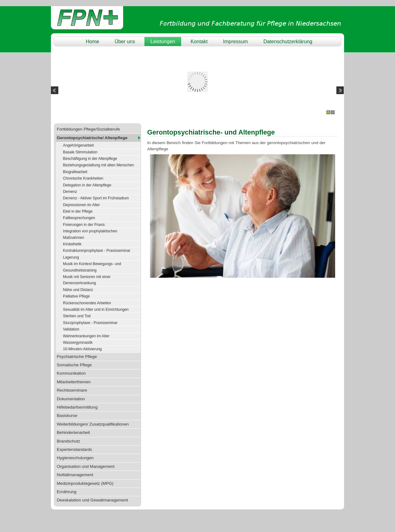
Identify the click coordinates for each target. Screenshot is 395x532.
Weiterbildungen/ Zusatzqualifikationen (93, 424)
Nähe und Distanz (78, 290)
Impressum (236, 41)
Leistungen (163, 41)
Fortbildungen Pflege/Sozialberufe (88, 129)
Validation (71, 329)
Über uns (125, 41)
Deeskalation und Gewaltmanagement (92, 500)
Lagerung (71, 257)
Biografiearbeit (75, 172)
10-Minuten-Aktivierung (82, 349)
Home (93, 41)
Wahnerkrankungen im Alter (86, 336)
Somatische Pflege (74, 365)
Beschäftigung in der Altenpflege (90, 159)
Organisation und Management (86, 466)
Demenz (70, 192)
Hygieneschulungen (75, 458)
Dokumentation (71, 399)
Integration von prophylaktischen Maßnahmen (90, 234)
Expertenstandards (74, 449)
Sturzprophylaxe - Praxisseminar (90, 323)
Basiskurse (67, 416)
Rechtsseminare (72, 390)
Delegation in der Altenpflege (87, 185)
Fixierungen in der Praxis (84, 225)
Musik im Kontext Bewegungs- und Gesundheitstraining (92, 267)
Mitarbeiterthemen (74, 382)
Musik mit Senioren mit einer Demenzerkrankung (87, 280)
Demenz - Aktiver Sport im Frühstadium (96, 198)
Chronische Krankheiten (83, 178)
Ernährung (67, 492)
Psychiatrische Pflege (77, 357)
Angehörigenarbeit (78, 145)
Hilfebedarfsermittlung (77, 407)
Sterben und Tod (77, 316)
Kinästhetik (72, 244)
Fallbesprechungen (79, 218)
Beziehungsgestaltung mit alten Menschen (98, 165)
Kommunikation (71, 373)
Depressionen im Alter (81, 205)
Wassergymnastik (78, 343)
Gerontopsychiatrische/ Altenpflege (92, 138)
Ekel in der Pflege (78, 211)
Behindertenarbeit (73, 432)
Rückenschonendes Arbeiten (87, 303)
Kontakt (199, 41)
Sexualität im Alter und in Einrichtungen (96, 310)
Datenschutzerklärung (288, 41)
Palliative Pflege (76, 296)
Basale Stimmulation (80, 152)
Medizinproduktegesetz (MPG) (85, 483)
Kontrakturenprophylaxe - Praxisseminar (97, 251)
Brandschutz (69, 441)
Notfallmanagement (75, 475)
